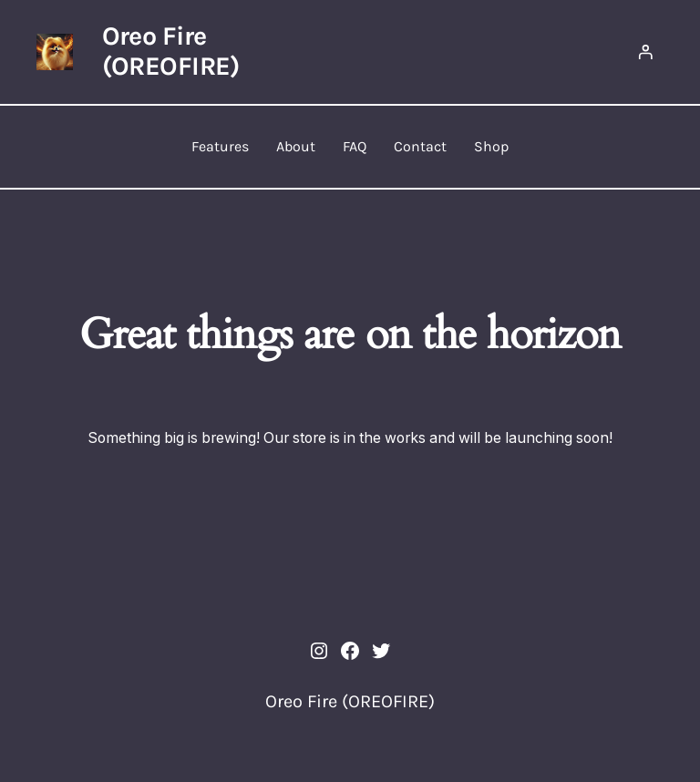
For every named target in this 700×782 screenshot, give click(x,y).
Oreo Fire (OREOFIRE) (171, 51)
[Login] (645, 52)
